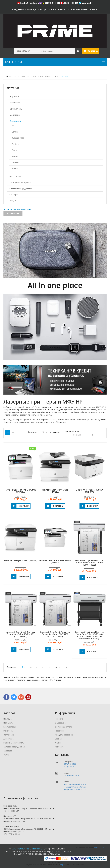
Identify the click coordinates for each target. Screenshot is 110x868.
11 (53, 667)
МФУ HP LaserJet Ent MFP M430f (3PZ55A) (55, 561)
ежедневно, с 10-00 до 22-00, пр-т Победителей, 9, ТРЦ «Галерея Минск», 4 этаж (55, 9)
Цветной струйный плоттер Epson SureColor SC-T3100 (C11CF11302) (89, 563)
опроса (63, 865)
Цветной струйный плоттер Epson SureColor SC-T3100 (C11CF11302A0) (55, 634)
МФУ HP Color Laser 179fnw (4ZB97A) (89, 491)
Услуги (13, 201)
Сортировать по (72, 431)
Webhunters (99, 847)
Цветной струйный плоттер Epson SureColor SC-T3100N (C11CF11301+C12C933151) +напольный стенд (89, 635)
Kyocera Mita (18, 138)
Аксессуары (15, 176)
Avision (15, 169)
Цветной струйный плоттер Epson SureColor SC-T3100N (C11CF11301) (21, 634)
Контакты (60, 747)
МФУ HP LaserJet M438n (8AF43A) (21, 560)
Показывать (33, 432)
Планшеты (15, 103)
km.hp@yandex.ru (28, 3)
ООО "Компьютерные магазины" (27, 849)
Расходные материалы (20, 182)
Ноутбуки (14, 96)
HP (13, 126)
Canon (15, 132)
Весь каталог (23, 51)
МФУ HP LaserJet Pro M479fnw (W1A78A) (21, 491)
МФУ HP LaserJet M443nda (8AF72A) (55, 491)
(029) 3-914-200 (70, 764)
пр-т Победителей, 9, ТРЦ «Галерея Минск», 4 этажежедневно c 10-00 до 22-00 (76, 787)
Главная (13, 77)
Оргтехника (33, 77)
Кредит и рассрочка (64, 735)
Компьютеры (16, 109)
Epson (14, 150)
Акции (58, 743)
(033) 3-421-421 (70, 767)
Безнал (58, 739)
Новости (59, 719)
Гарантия (59, 731)
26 (59, 667)
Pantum (15, 144)
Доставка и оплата (64, 727)
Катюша (16, 162)
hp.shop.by (86, 3)
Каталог (22, 77)
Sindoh (15, 156)
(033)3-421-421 (70, 3)
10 (49, 667)
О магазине (60, 723)
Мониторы (15, 115)
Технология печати (48, 77)
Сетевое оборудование (21, 188)
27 (63, 667)
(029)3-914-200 (51, 3)
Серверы (14, 194)
